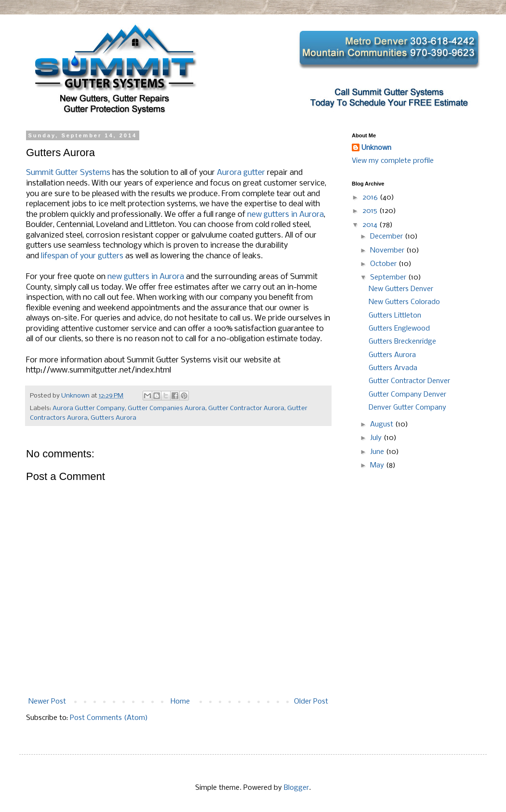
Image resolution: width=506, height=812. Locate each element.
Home (180, 702)
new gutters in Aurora (286, 215)
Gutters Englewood (399, 329)
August (383, 425)
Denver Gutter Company (407, 408)
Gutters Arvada (393, 368)
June (378, 452)
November (388, 251)
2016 (371, 198)
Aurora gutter (241, 173)
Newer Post (47, 702)
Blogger (296, 788)
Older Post (311, 702)
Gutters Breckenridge (402, 342)
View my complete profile (393, 161)
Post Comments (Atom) (109, 718)
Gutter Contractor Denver (409, 381)
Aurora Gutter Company (89, 408)
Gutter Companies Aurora (166, 408)
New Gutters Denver (401, 289)
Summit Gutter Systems (68, 173)
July (377, 438)
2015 (371, 211)
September (389, 278)
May (378, 466)
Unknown (376, 148)
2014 (371, 225)
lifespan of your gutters (82, 256)
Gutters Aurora (113, 418)
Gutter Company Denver (407, 395)
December (387, 237)
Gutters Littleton (395, 316)
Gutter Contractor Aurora (246, 408)
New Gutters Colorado (404, 302)
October (384, 264)
